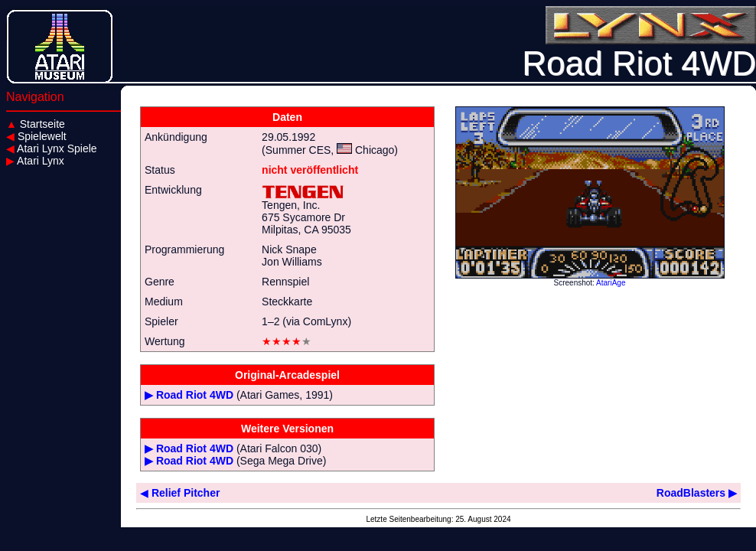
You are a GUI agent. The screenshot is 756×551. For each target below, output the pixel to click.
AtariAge (611, 283)
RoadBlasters (697, 493)
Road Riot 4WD (195, 395)
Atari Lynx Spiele (52, 148)
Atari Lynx (35, 161)
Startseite (36, 124)
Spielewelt (36, 136)
